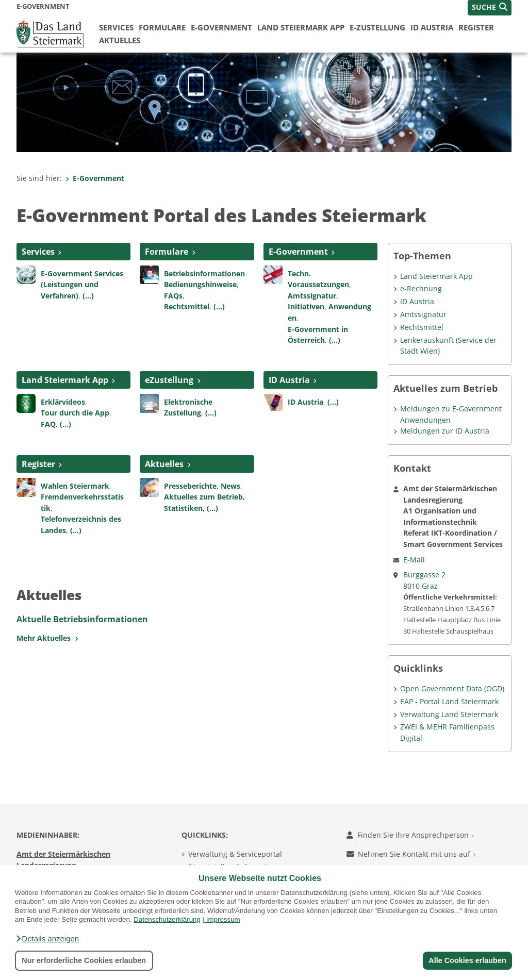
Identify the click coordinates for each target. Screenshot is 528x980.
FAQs (173, 296)
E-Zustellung (377, 27)
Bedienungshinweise (200, 284)
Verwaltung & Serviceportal (235, 854)
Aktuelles (120, 40)
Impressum (223, 919)
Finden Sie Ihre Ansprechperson (410, 835)
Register (476, 27)
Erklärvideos (63, 402)
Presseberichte (190, 486)
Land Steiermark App (301, 27)
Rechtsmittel (187, 306)
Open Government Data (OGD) (452, 688)
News (230, 486)
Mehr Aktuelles (47, 638)
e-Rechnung (421, 288)
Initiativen (306, 306)
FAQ (48, 424)
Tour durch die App (75, 413)
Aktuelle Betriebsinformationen (82, 619)
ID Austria (432, 27)
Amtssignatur (312, 296)
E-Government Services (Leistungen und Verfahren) (82, 285)
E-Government (221, 27)
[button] (47, 939)
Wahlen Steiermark (75, 486)
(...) (88, 296)
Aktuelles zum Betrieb (203, 497)
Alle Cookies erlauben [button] (467, 960)
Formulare (162, 27)
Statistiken (183, 508)
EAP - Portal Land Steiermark (449, 701)
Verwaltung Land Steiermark (449, 714)
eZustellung (169, 380)
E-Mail (414, 560)
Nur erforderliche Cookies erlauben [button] (84, 960)
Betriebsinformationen (204, 273)
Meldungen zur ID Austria (445, 431)
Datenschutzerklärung (167, 919)
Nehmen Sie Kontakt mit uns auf (411, 854)
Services (116, 27)
